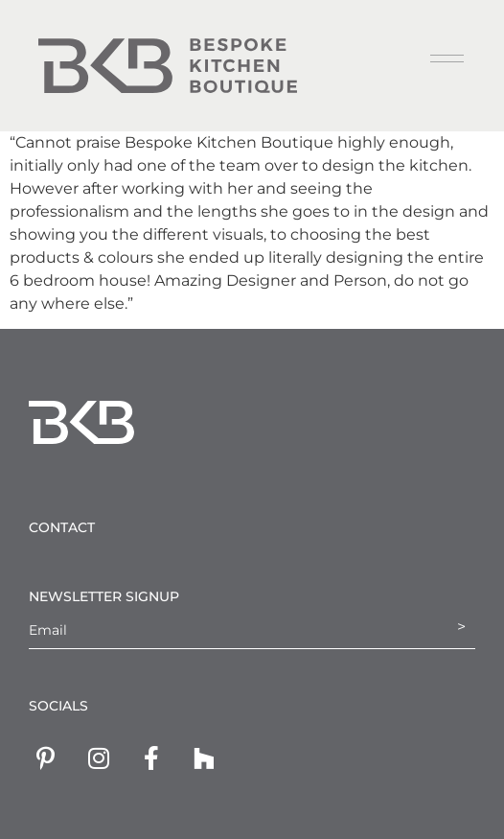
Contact (62, 527)
